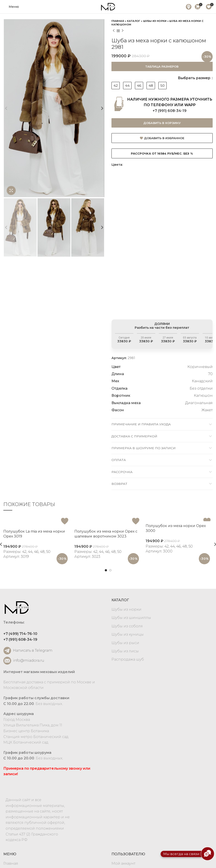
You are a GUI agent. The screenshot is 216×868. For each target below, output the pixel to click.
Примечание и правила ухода (141, 424)
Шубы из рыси (125, 643)
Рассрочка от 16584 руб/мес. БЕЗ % (162, 153)
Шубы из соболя (127, 626)
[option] (153, 241)
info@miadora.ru (24, 661)
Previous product (114, 31)
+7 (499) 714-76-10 (20, 634)
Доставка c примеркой (134, 436)
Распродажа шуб (128, 659)
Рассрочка (122, 472)
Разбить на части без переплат (164, 334)
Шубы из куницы (128, 634)
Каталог (134, 21)
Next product (123, 31)
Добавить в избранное (164, 138)
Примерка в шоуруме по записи (144, 448)
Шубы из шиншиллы (131, 618)
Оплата (119, 460)
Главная (118, 21)
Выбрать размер (195, 78)
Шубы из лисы (125, 651)
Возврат (119, 484)
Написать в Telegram (28, 651)
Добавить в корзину (162, 123)
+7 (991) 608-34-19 (170, 111)
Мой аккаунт (123, 863)
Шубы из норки (155, 21)
